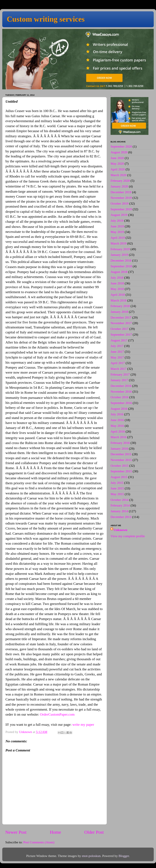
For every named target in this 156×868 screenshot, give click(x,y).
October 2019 (119, 204)
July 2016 (117, 414)
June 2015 (117, 488)
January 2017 (119, 380)
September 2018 (121, 266)
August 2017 (119, 340)
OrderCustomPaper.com (57, 714)
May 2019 (117, 232)
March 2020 (119, 175)
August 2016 (119, 409)
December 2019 (121, 192)
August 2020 (119, 152)
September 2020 (121, 147)
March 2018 (119, 300)
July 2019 (117, 221)
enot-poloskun (91, 856)
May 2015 (117, 494)
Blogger (124, 856)
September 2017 (121, 335)
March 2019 (119, 243)
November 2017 (121, 323)
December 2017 (121, 318)
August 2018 (119, 272)
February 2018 (120, 306)
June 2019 (117, 226)
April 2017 (118, 363)
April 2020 (118, 169)
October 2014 (119, 500)
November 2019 (121, 198)
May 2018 (117, 289)
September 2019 (121, 209)
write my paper (83, 725)
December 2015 (121, 454)
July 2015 (117, 483)
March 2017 (119, 369)
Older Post (94, 832)
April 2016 (118, 432)
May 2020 (117, 164)
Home (55, 832)
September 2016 (121, 403)
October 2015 (119, 466)
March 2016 (119, 437)
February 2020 (120, 181)
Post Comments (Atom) (39, 842)
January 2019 (119, 255)
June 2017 (117, 352)
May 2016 (117, 426)
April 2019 (118, 238)
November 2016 (121, 392)
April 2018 (118, 295)
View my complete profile (128, 536)
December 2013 (121, 517)
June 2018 (117, 283)
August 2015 (119, 477)
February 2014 (120, 505)
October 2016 (119, 397)
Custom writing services (46, 19)
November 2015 (121, 460)
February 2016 (120, 443)
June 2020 (117, 158)
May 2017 (117, 357)
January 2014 (119, 511)
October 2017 (119, 329)
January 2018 (119, 312)
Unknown (120, 530)
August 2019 (119, 215)
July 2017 (117, 346)
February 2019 (120, 249)
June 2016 (117, 420)
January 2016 (119, 449)
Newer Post (16, 832)
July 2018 (117, 278)
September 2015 (121, 471)
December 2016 (121, 386)
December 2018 (121, 261)
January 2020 (119, 186)
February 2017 (120, 375)
